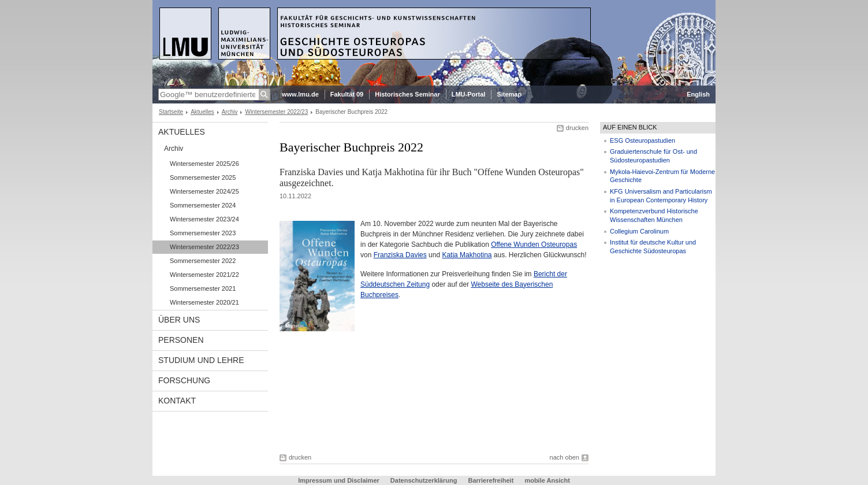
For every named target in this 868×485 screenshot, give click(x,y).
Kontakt (177, 401)
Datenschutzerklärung (424, 480)
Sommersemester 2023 (203, 233)
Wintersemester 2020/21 (204, 302)
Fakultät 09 (347, 94)
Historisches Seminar (407, 94)
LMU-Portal (469, 94)
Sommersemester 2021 (203, 288)
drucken (577, 128)
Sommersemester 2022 (203, 261)
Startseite (171, 112)
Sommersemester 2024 (203, 205)
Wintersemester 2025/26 (204, 164)
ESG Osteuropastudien (642, 140)
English (698, 94)
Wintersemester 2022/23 (276, 112)
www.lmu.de (300, 94)
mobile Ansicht (547, 480)
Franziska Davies (400, 255)
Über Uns (179, 320)
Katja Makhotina (467, 255)
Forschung (184, 380)
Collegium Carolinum (639, 231)
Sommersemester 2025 (203, 177)
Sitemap (509, 94)
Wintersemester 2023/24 (204, 219)
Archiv (230, 112)
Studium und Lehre (201, 360)
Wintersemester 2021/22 (204, 275)
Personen (181, 340)
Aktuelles (202, 112)
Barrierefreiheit (491, 480)
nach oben (565, 457)
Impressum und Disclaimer (340, 480)
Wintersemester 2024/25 (204, 191)
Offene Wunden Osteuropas (534, 245)
